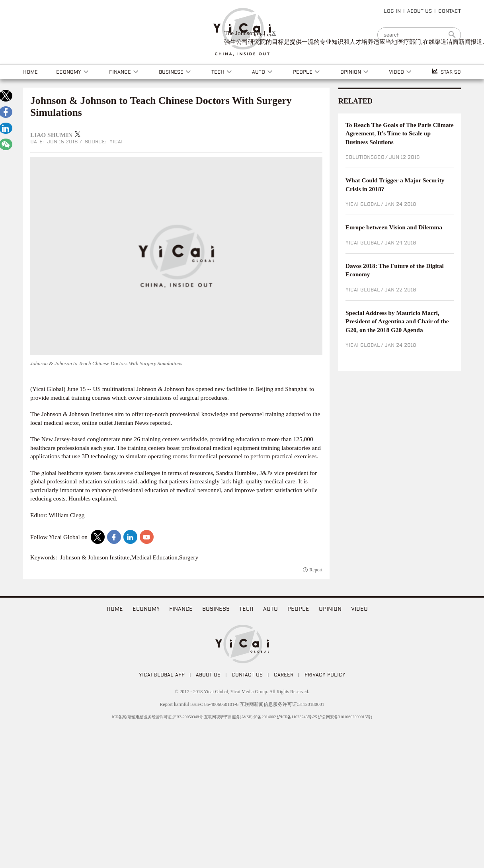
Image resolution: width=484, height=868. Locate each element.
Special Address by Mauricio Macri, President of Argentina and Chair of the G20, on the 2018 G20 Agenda (397, 321)
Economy (146, 609)
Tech (246, 609)
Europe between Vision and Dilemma (394, 227)
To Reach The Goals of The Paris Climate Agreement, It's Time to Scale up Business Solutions (400, 133)
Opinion (330, 609)
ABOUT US (420, 11)
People (298, 609)
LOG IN (392, 11)
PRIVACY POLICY (325, 674)
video (359, 609)
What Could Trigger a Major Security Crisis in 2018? (395, 185)
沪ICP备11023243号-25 (297, 717)
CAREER (284, 674)
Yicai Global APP (162, 674)
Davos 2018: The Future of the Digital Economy (395, 270)
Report (316, 570)
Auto (270, 609)
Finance (181, 609)
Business (216, 609)
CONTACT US (247, 674)
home (115, 609)
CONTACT (450, 11)
